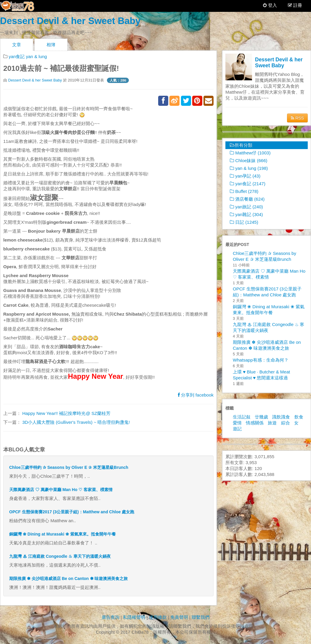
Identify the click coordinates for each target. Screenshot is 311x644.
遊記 (237, 429)
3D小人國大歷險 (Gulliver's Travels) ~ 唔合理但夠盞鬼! (76, 422)
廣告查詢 (110, 617)
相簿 (51, 45)
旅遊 (272, 423)
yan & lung (37, 56)
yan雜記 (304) (246, 214)
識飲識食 (281, 417)
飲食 (299, 417)
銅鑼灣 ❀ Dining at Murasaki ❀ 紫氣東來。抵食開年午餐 (62, 534)
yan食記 (17, 56)
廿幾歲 (261, 417)
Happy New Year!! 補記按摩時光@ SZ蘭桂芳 (66, 413)
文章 (17, 45)
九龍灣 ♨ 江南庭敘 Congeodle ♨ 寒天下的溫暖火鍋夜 (60, 556)
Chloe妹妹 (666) (249, 160)
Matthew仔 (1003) (250, 153)
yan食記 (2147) (248, 184)
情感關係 (255, 423)
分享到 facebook (196, 395)
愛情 (237, 423)
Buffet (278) (244, 191)
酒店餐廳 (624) (247, 199)
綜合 (286, 423)
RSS (297, 118)
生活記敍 (242, 417)
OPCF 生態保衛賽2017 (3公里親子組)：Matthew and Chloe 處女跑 (72, 512)
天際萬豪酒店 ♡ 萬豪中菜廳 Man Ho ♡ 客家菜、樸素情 (61, 490)
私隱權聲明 (134, 617)
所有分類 (241, 145)
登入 (270, 5)
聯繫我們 (201, 617)
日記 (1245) (244, 222)
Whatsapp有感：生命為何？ (261, 360)
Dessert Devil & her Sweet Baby (70, 21)
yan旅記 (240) (246, 207)
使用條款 (158, 617)
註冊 (297, 5)
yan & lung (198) (249, 168)
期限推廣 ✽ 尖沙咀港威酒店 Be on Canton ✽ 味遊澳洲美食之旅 (68, 579)
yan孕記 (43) (245, 176)
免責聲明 (179, 617)
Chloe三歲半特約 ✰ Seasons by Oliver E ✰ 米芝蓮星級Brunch (69, 467)
